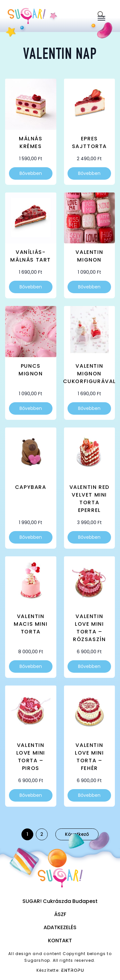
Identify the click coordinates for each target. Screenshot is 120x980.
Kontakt (60, 941)
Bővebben (31, 173)
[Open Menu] (101, 18)
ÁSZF (60, 914)
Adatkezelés (60, 927)
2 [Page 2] (42, 834)
